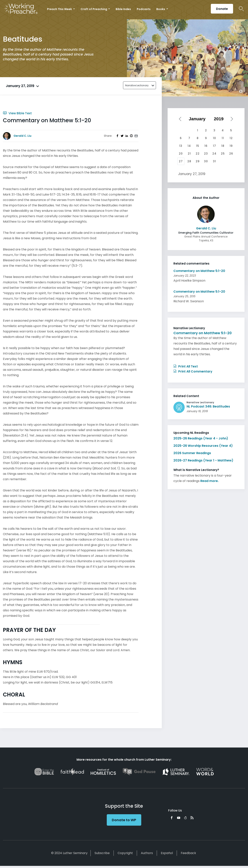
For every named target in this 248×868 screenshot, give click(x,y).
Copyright (125, 853)
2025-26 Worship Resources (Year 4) (203, 446)
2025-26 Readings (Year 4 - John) (201, 438)
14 (189, 146)
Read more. (209, 481)
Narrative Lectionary (137, 85)
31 (214, 161)
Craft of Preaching (94, 9)
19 (231, 146)
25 (223, 154)
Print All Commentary (193, 371)
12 (231, 138)
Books (161, 9)
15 (198, 146)
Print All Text (186, 366)
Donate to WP (124, 820)
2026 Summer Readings (192, 453)
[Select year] (220, 119)
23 (206, 154)
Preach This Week (60, 9)
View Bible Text (17, 113)
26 (231, 154)
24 (214, 154)
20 (181, 154)
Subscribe (102, 853)
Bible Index (123, 9)
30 (206, 161)
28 (189, 161)
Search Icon (241, 9)
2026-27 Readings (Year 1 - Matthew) (203, 460)
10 (214, 138)
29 (198, 161)
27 (181, 161)
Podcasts (144, 9)
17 (214, 146)
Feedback (188, 853)
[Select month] (198, 119)
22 (198, 154)
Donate (222, 9)
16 (206, 146)
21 (189, 154)
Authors (147, 853)
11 (223, 138)
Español (167, 853)
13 (181, 146)
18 (223, 146)
